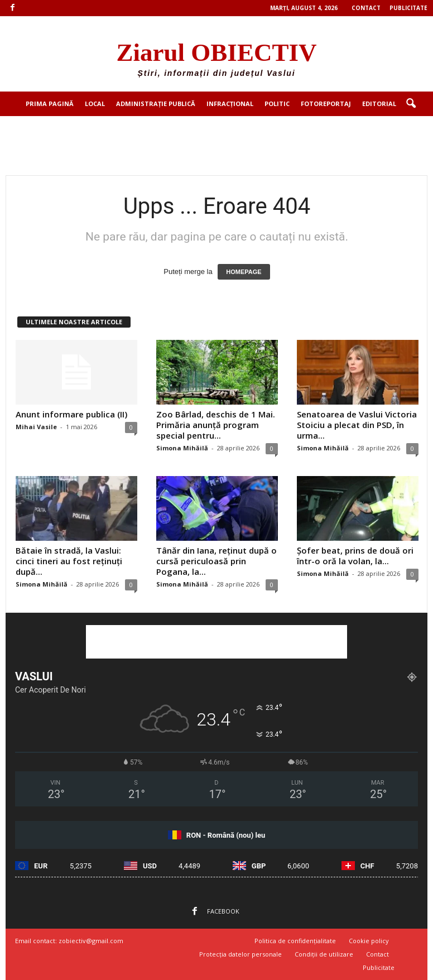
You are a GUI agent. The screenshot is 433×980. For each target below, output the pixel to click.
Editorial (379, 104)
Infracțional (230, 104)
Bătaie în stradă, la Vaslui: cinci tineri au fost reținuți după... (69, 561)
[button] (411, 104)
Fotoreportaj (326, 104)
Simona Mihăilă (182, 448)
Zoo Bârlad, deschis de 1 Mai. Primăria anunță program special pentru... (216, 425)
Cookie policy (369, 941)
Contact (366, 8)
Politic (277, 104)
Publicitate (408, 8)
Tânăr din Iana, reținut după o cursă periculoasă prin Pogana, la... (216, 561)
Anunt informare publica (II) (71, 414)
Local (95, 104)
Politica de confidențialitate (295, 941)
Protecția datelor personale (240, 954)
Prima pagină (50, 104)
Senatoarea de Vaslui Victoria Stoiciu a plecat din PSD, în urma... (357, 425)
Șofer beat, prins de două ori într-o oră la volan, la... (355, 556)
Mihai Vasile (36, 427)
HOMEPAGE (244, 272)
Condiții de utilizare (324, 954)
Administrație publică (156, 104)
